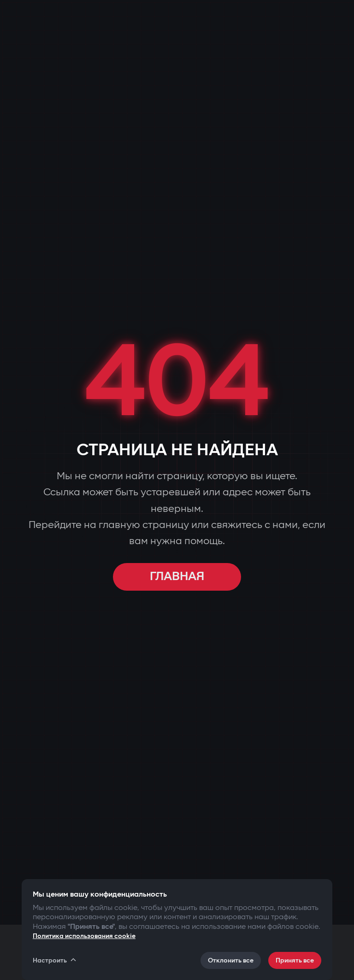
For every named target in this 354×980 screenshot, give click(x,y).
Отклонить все (231, 960)
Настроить (55, 960)
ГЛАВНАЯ (177, 577)
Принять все (295, 960)
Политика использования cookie (84, 936)
